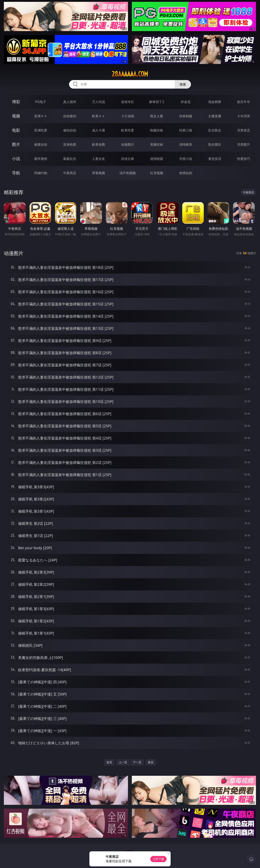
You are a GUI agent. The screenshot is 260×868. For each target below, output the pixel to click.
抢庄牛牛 (244, 102)
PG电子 (41, 102)
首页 (109, 762)
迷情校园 (157, 159)
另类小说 (186, 159)
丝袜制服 (186, 116)
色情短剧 (186, 173)
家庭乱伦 (70, 159)
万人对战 (99, 102)
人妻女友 (99, 159)
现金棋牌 (215, 102)
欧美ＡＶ (99, 116)
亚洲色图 (70, 144)
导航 (16, 173)
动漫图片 (128, 144)
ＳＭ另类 (244, 116)
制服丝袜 (157, 130)
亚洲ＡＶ (41, 116)
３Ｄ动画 (128, 116)
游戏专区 (128, 102)
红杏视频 (157, 173)
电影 (16, 130)
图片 (16, 144)
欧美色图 (99, 144)
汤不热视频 (128, 173)
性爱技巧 (244, 159)
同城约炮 (41, 173)
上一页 (123, 762)
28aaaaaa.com (130, 74)
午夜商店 (70, 173)
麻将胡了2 (157, 102)
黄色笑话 (215, 159)
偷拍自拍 (70, 130)
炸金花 (186, 102)
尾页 (151, 762)
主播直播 (215, 116)
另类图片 (244, 144)
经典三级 (186, 130)
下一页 (137, 762)
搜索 (183, 84)
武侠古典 (128, 159)
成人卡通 (99, 130)
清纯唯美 (186, 144)
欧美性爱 (128, 130)
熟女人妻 (157, 116)
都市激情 (41, 159)
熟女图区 (215, 144)
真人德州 (70, 102)
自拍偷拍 (70, 116)
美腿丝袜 (157, 144)
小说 (16, 159)
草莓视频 (99, 173)
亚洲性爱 (41, 130)
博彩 (16, 102)
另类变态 (244, 130)
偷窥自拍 (41, 144)
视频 (16, 116)
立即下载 (158, 859)
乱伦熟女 (215, 130)
